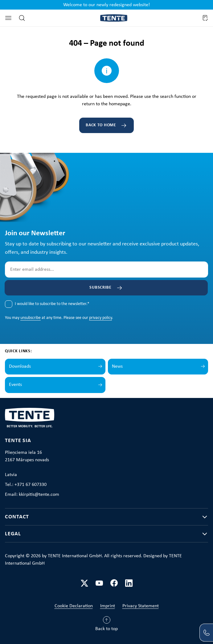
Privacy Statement (141, 606)
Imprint (108, 606)
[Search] (22, 18)
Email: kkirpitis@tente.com (32, 495)
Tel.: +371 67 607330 (26, 485)
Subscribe (100, 288)
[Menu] (8, 18)
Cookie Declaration (74, 606)
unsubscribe (31, 318)
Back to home (101, 125)
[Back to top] (106, 625)
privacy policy (100, 318)
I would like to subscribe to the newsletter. (52, 304)
